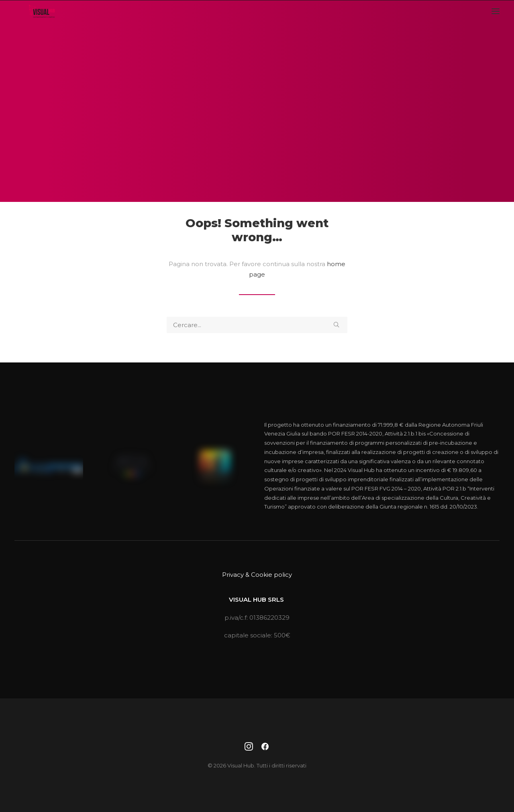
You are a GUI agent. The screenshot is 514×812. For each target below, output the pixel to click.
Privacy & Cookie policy (257, 575)
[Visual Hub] (36, 19)
